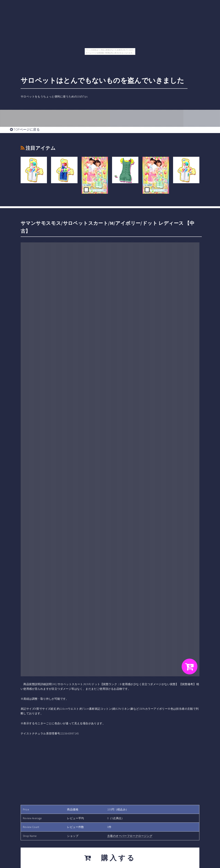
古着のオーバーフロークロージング (130, 836)
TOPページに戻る (25, 129)
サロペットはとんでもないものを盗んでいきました (102, 80)
